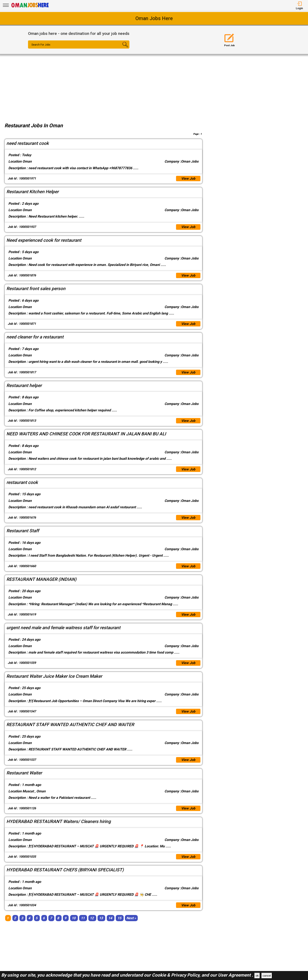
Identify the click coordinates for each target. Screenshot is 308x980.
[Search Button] (121, 48)
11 (83, 919)
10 (74, 919)
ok (257, 976)
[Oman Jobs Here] (30, 7)
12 (92, 919)
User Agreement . (235, 975)
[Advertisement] (154, 86)
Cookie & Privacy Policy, (177, 975)
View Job (188, 179)
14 (110, 919)
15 (119, 919)
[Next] (131, 919)
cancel (267, 976)
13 (101, 919)
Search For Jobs (41, 45)
